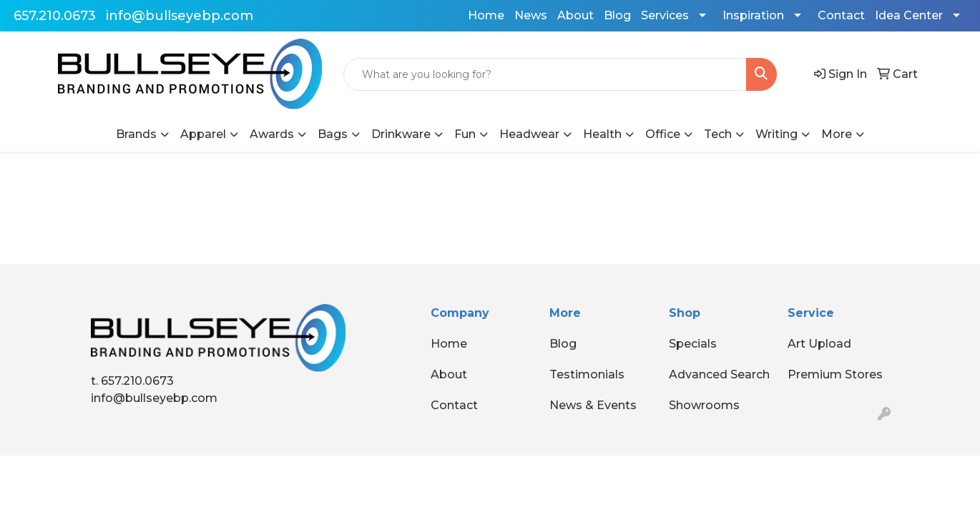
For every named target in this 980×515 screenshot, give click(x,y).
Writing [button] (776, 134)
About (575, 15)
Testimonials (587, 374)
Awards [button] (272, 134)
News (531, 15)
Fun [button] (465, 134)
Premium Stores (835, 374)
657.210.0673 (55, 16)
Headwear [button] (529, 134)
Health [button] (602, 134)
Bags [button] (333, 134)
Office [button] (663, 134)
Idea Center (909, 15)
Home (486, 15)
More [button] (837, 134)
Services (665, 15)
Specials (693, 344)
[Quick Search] (545, 74)
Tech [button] (718, 134)
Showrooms (704, 405)
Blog (617, 15)
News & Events (593, 405)
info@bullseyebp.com (180, 16)
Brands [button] (136, 134)
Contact (841, 15)
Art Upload (819, 344)
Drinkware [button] (401, 134)
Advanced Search (719, 374)
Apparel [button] (203, 134)
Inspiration (753, 15)
